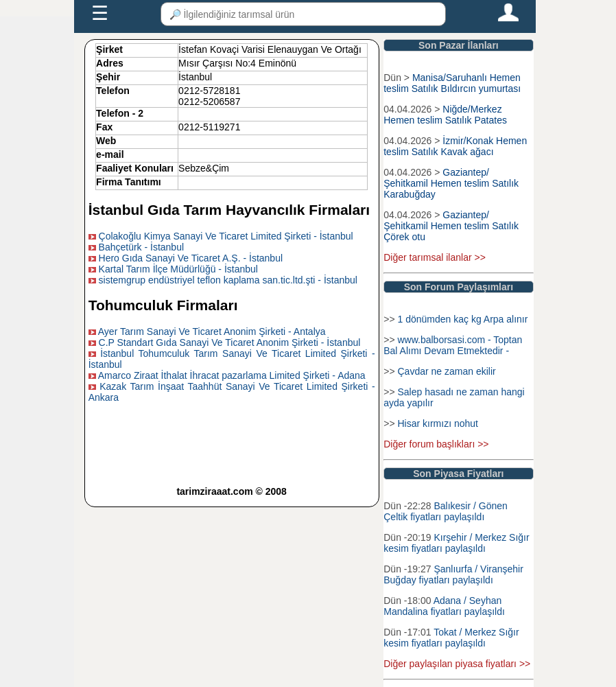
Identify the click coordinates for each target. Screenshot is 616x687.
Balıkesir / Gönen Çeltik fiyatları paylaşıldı (446, 511)
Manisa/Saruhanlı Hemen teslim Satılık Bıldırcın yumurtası (452, 83)
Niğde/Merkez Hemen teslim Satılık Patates (445, 115)
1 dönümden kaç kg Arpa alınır (462, 319)
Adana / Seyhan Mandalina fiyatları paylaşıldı (444, 606)
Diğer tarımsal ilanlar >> (435, 257)
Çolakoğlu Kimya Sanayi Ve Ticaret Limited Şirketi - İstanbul (226, 236)
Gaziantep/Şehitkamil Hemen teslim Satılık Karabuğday (451, 183)
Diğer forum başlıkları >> (436, 444)
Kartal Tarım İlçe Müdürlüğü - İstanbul (178, 269)
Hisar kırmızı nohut (437, 423)
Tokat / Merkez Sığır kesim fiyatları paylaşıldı (451, 638)
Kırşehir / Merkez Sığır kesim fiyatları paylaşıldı (456, 543)
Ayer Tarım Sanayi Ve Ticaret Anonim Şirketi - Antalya (212, 331)
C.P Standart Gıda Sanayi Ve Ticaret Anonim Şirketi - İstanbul (230, 342)
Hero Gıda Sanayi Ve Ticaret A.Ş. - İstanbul (191, 258)
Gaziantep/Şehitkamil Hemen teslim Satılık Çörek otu (451, 226)
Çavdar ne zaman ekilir (446, 371)
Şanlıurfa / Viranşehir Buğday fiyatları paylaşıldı (453, 574)
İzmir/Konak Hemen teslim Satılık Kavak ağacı (455, 146)
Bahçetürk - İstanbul (142, 247)
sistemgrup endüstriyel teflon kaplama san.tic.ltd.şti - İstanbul (228, 280)
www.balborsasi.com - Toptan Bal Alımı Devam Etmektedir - (453, 345)
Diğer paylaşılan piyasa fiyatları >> (457, 664)
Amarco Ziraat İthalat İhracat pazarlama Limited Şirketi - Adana (232, 375)
